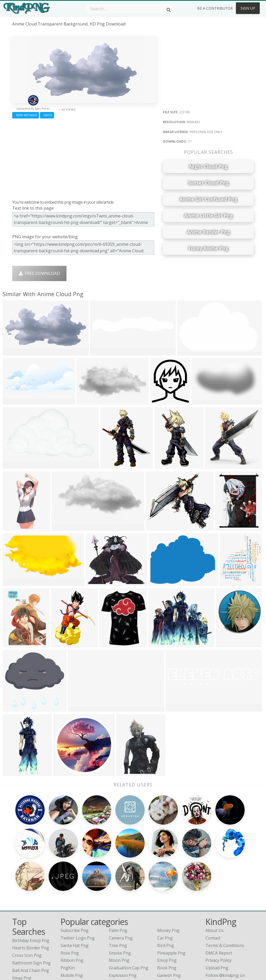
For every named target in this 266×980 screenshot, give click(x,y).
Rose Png (70, 902)
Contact (213, 886)
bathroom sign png (31, 911)
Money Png (168, 879)
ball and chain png (31, 919)
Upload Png (217, 916)
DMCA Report (219, 902)
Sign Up (248, 8)
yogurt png (23, 941)
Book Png (167, 916)
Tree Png (118, 894)
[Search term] (130, 9)
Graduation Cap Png (129, 916)
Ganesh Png (169, 924)
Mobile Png (72, 924)
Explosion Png (123, 924)
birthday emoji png (31, 889)
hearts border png (31, 896)
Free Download (39, 273)
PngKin (68, 916)
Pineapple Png (171, 902)
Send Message (26, 115)
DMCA (47, 115)
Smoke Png (120, 902)
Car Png (165, 886)
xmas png (22, 926)
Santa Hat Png (75, 894)
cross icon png (27, 904)
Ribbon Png (72, 909)
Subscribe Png (75, 879)
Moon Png (119, 909)
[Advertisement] (85, 158)
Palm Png (118, 879)
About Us (215, 879)
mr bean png (25, 934)
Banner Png (169, 931)
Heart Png (71, 931)
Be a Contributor (215, 8)
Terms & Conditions (225, 894)
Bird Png (166, 894)
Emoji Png (167, 909)
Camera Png (121, 886)
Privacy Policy (218, 909)
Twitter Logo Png (78, 886)
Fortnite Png (121, 931)
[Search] (169, 10)
